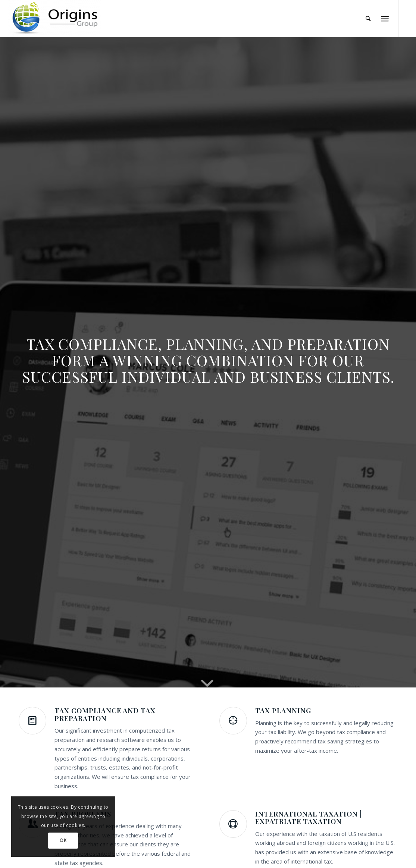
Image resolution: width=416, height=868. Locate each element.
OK (63, 840)
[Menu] (385, 19)
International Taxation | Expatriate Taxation (309, 818)
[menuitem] (368, 19)
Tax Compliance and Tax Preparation (105, 714)
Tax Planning (283, 710)
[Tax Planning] (233, 721)
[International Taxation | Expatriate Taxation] (233, 824)
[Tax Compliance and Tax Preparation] (32, 721)
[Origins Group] (54, 19)
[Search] (368, 19)
